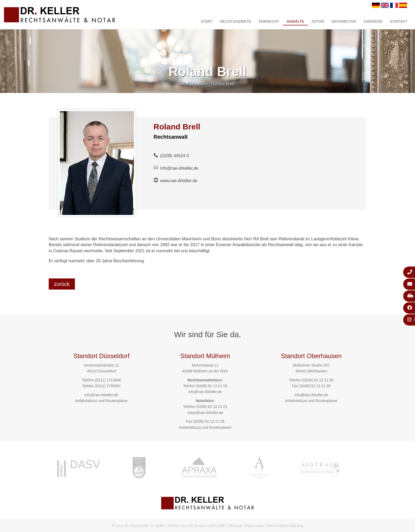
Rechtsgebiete (236, 21)
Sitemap (235, 526)
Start (207, 21)
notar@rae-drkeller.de (205, 413)
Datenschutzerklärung (285, 526)
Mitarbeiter (344, 21)
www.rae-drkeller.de (179, 181)
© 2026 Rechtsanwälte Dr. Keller (139, 526)
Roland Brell (223, 84)
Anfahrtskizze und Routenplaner (102, 401)
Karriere (373, 21)
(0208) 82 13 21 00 (212, 386)
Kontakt (399, 21)
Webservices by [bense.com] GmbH (197, 526)
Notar (318, 21)
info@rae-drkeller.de (179, 168)
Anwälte (296, 21)
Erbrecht (269, 21)
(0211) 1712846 (108, 380)
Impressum (254, 526)
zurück (62, 284)
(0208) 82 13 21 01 (212, 407)
